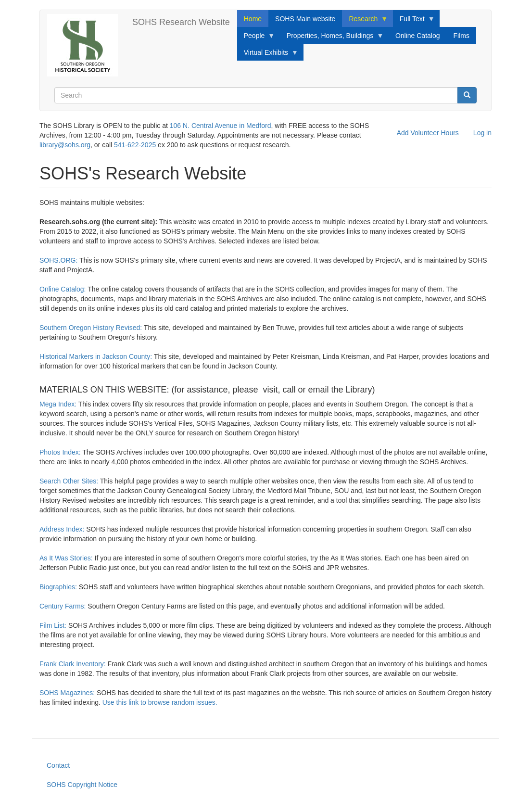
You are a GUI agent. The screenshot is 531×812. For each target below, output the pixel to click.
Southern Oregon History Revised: (91, 328)
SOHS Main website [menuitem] (305, 19)
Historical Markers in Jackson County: (96, 356)
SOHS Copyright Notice (82, 785)
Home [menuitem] (253, 19)
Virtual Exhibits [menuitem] (268, 55)
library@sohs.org (65, 145)
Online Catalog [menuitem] (418, 36)
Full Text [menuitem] (414, 21)
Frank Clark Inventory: (73, 664)
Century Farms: (63, 606)
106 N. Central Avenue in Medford (221, 126)
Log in (482, 133)
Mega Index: (58, 404)
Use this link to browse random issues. (161, 702)
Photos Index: (60, 452)
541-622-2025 (135, 145)
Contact (58, 765)
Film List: (54, 625)
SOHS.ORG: (59, 260)
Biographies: (58, 587)
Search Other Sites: (69, 481)
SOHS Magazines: (67, 693)
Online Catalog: (63, 289)
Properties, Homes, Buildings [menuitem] (332, 38)
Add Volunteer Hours (428, 133)
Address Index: (62, 529)
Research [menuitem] (365, 21)
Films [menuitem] (461, 36)
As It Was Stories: (66, 558)
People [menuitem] (256, 38)
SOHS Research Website (181, 22)
